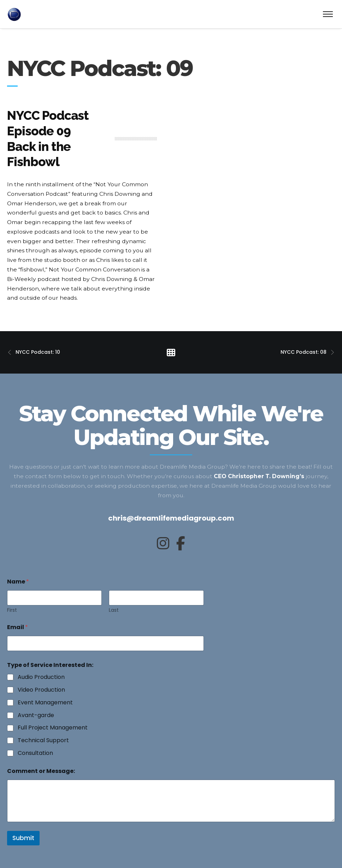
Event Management (45, 703)
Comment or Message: (41, 771)
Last (114, 610)
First (12, 610)
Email (17, 627)
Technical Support (43, 741)
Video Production (41, 690)
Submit (23, 838)
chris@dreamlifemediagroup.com (171, 518)
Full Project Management (53, 728)
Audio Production (41, 677)
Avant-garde (36, 715)
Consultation (35, 753)
